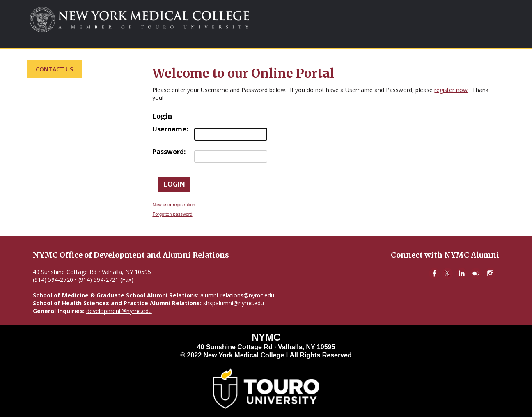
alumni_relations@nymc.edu (237, 295)
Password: (169, 152)
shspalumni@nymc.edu (234, 303)
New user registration (174, 205)
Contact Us (54, 69)
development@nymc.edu (119, 311)
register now (451, 90)
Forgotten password (172, 214)
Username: (170, 129)
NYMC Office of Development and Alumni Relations (131, 255)
